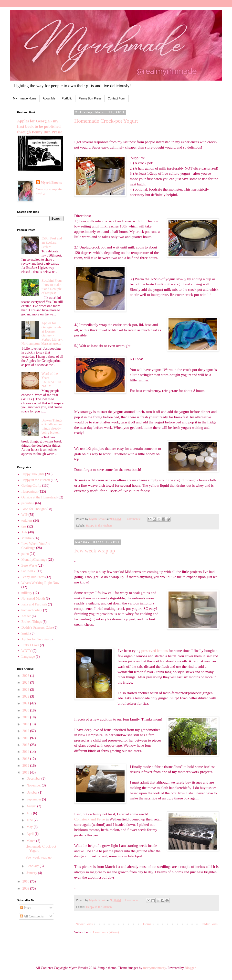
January (32, 873)
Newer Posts (84, 924)
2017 (26, 731)
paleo (25, 554)
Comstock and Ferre (90, 819)
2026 (26, 676)
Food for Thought (34, 509)
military (27, 593)
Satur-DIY (29, 571)
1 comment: (132, 900)
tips (24, 526)
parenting (28, 503)
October (32, 792)
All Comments (32, 916)
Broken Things (32, 622)
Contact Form (117, 98)
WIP (25, 515)
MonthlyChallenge (34, 560)
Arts (24, 532)
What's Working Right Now (41, 583)
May (30, 827)
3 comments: (133, 519)
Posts (26, 908)
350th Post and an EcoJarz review (52, 242)
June (30, 820)
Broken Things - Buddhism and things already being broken (52, 426)
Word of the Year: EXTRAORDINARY (51, 380)
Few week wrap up (95, 551)
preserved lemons (155, 651)
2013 (26, 759)
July (30, 813)
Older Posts (210, 924)
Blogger (190, 968)
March (31, 841)
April (30, 834)
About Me (49, 98)
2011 (26, 772)
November (34, 785)
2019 (26, 717)
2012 (26, 766)
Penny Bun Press (90, 98)
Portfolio (67, 98)
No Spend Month (33, 598)
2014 (26, 752)
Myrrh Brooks (51, 183)
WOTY (27, 651)
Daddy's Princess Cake (37, 628)
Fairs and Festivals (34, 604)
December (34, 779)
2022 (26, 696)
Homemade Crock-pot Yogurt (106, 121)
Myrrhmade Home (25, 98)
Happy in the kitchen (99, 526)
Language (28, 657)
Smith (26, 633)
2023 (26, 690)
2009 (26, 888)
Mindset (27, 538)
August (32, 806)
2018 (26, 724)
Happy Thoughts (33, 474)
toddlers (27, 521)
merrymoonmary (154, 968)
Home (147, 924)
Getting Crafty (31, 486)
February (33, 866)
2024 (26, 683)
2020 (26, 710)
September (34, 799)
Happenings (30, 491)
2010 (26, 881)
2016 (26, 738)
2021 (26, 703)
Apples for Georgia (35, 639)
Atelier (26, 616)
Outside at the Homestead (39, 497)
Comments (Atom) (106, 932)
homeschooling (32, 610)
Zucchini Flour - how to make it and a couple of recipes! (52, 287)
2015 (26, 745)
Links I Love (30, 645)
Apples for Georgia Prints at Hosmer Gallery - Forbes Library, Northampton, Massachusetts (42, 333)
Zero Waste (29, 565)
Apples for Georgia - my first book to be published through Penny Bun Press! (39, 127)
